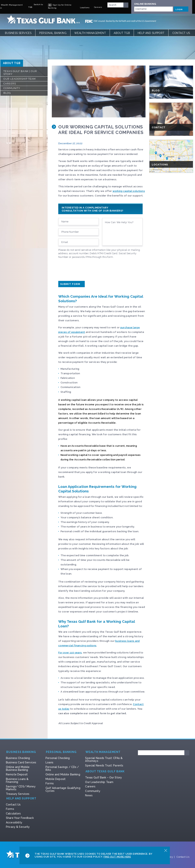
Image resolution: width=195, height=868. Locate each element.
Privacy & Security (18, 827)
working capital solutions (129, 191)
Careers (10, 84)
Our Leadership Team (20, 79)
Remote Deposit (17, 774)
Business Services (18, 33)
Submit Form (72, 284)
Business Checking (18, 758)
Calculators (13, 813)
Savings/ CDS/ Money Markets (21, 788)
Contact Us (181, 33)
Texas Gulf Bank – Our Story (103, 777)
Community (12, 88)
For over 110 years (70, 653)
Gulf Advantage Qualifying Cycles (63, 789)
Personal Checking (58, 758)
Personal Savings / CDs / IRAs (62, 769)
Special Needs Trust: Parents (104, 765)
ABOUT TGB (12, 63)
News (89, 795)
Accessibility (14, 822)
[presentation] (87, 269)
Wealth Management (90, 33)
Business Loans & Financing (17, 781)
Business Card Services (21, 762)
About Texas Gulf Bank (105, 771)
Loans (49, 762)
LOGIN (181, 9)
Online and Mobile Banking (63, 774)
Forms (50, 783)
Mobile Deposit (56, 779)
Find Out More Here (117, 857)
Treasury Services (18, 794)
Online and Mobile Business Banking (18, 769)
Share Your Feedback (20, 818)
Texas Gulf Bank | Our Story (20, 73)
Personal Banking (53, 33)
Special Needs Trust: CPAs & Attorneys (104, 760)
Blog (7, 93)
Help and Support (151, 33)
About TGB (122, 33)
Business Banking (21, 752)
